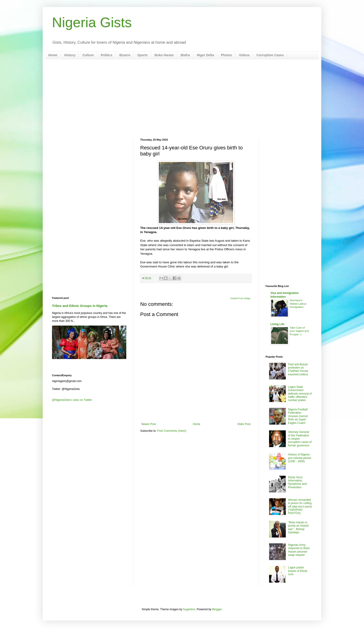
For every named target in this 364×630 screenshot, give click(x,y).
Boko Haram (164, 55)
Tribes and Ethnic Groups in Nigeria (80, 306)
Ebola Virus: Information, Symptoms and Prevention (297, 482)
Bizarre (125, 55)
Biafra (185, 55)
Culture (88, 55)
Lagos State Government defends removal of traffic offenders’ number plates (300, 394)
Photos (226, 55)
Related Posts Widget (240, 298)
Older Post (244, 424)
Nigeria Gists (92, 22)
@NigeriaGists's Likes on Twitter (72, 400)
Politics (107, 55)
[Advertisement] (182, 99)
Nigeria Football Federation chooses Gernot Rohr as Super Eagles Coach (298, 416)
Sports (142, 55)
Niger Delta (205, 55)
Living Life (277, 324)
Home (53, 55)
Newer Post (149, 424)
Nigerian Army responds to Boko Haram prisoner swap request (299, 550)
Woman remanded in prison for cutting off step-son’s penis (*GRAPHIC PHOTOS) (300, 507)
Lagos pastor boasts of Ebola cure (298, 571)
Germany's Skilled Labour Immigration (298, 304)
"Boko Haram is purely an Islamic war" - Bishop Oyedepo (299, 527)
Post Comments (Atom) (172, 431)
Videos (244, 55)
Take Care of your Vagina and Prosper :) (299, 331)
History (70, 55)
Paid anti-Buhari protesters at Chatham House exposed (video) (298, 369)
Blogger (217, 609)
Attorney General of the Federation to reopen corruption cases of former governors (300, 439)
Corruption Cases (270, 55)
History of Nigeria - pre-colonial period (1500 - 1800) (300, 458)
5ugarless (189, 609)
